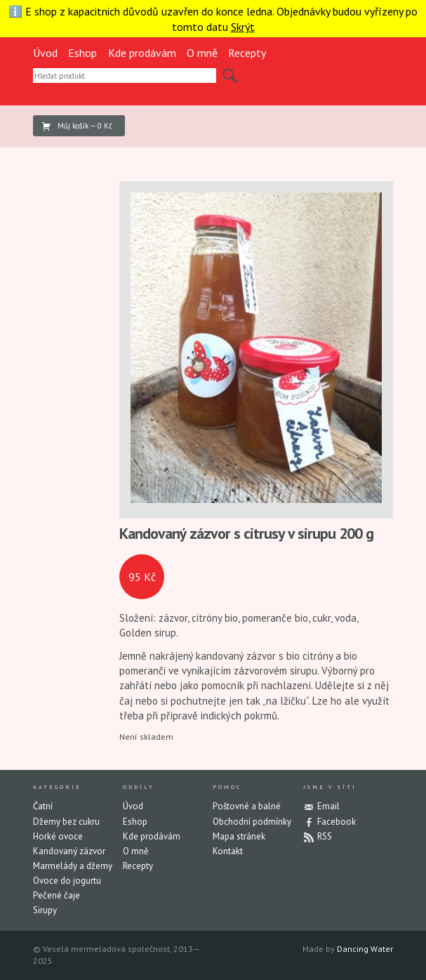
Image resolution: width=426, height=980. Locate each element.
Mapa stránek (239, 836)
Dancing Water (365, 949)
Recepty (247, 53)
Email (328, 806)
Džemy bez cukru (66, 822)
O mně (202, 53)
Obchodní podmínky (252, 822)
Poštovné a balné (247, 806)
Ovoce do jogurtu (67, 881)
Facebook (337, 822)
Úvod (45, 53)
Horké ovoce (58, 836)
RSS (325, 836)
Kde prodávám (142, 53)
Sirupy (45, 910)
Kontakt (228, 851)
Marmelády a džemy (73, 866)
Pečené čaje (56, 895)
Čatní (43, 806)
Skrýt (243, 27)
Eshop (82, 53)
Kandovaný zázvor (69, 851)
